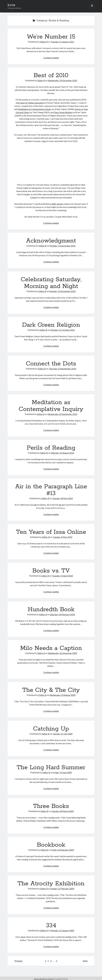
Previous (18, 961)
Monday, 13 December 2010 (62, 246)
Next (85, 961)
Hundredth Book (51, 609)
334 (51, 925)
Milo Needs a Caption (51, 648)
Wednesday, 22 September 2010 (62, 414)
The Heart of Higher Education (30, 103)
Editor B (44, 42)
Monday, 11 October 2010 (62, 330)
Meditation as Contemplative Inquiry (35, 109)
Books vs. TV (51, 571)
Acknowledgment (51, 241)
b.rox (11, 5)
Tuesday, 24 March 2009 (62, 811)
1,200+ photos (57, 204)
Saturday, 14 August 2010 (62, 453)
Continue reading (51, 58)
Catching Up (51, 729)
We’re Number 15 (51, 37)
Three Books (51, 806)
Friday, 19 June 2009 (62, 772)
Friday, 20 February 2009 (62, 850)
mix (44, 141)
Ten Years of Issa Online (51, 532)
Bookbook (51, 845)
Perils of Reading (51, 448)
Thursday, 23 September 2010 (62, 369)
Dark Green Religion (63, 112)
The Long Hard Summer (51, 767)
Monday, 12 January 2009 (62, 930)
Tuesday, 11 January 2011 (62, 42)
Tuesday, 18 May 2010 (62, 498)
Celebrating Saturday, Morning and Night (51, 283)
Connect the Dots (51, 364)
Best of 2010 (51, 75)
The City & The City (51, 690)
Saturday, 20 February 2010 (62, 614)
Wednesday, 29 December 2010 (62, 80)
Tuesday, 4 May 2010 (62, 537)
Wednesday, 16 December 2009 (62, 653)
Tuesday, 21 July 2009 (62, 734)
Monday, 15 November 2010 (62, 291)
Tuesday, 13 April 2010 (62, 576)
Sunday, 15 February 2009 (62, 889)
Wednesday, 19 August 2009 (62, 695)
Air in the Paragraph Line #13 (51, 490)
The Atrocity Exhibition (51, 884)
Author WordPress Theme (43, 979)
